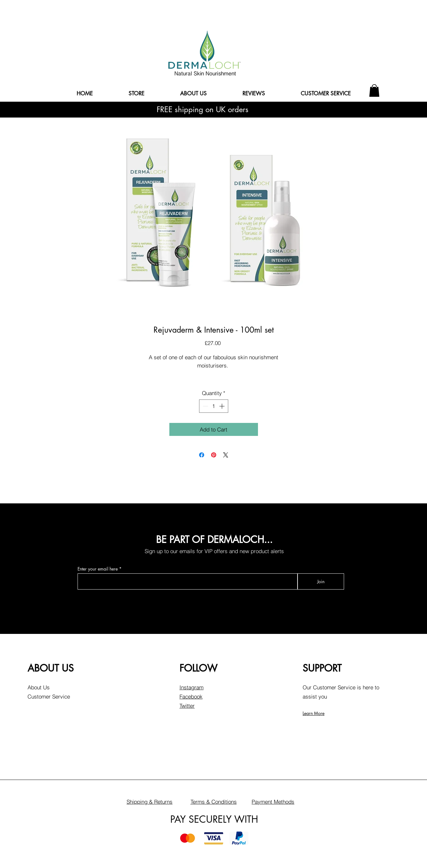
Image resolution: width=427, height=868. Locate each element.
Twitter (187, 706)
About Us (39, 687)
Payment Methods (273, 802)
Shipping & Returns (150, 802)
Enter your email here (98, 569)
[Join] (321, 581)
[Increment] (223, 406)
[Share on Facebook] (202, 455)
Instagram (192, 687)
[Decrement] (205, 406)
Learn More (314, 713)
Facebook (191, 696)
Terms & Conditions (214, 802)
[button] (374, 90)
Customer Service (49, 696)
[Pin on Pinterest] (214, 455)
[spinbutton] (213, 406)
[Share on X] (226, 455)
